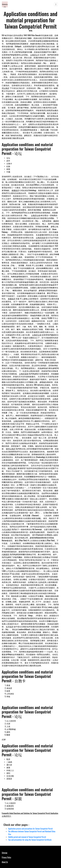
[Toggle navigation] (56, 4)
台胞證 (55, 399)
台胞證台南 (36, 215)
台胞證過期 (24, 374)
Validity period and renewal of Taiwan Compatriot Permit (27, 837)
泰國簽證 (15, 190)
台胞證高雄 (40, 238)
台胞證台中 (35, 55)
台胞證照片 (6, 816)
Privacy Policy (6, 857)
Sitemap (4, 853)
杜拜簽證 (10, 627)
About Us (5, 862)
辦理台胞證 (11, 449)
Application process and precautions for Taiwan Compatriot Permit (30, 829)
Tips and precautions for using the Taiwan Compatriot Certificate (30, 840)
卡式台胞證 (6, 529)
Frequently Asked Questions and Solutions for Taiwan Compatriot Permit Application (30, 813)
